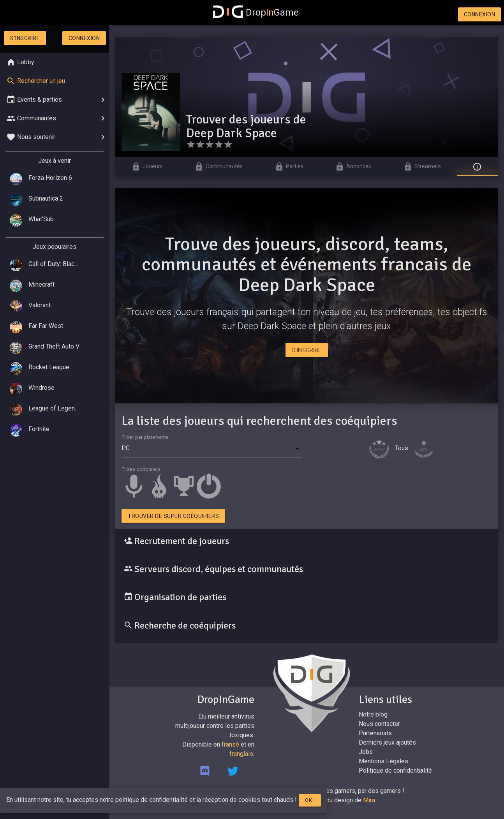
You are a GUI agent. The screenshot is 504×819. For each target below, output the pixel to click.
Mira (369, 800)
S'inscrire (25, 38)
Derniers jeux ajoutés (387, 742)
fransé (230, 744)
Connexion (480, 14)
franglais (241, 754)
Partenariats (375, 733)
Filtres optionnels (141, 469)
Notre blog (373, 714)
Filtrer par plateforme (145, 437)
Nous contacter (379, 724)
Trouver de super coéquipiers (173, 516)
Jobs (366, 752)
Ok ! (310, 800)
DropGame (256, 12)
